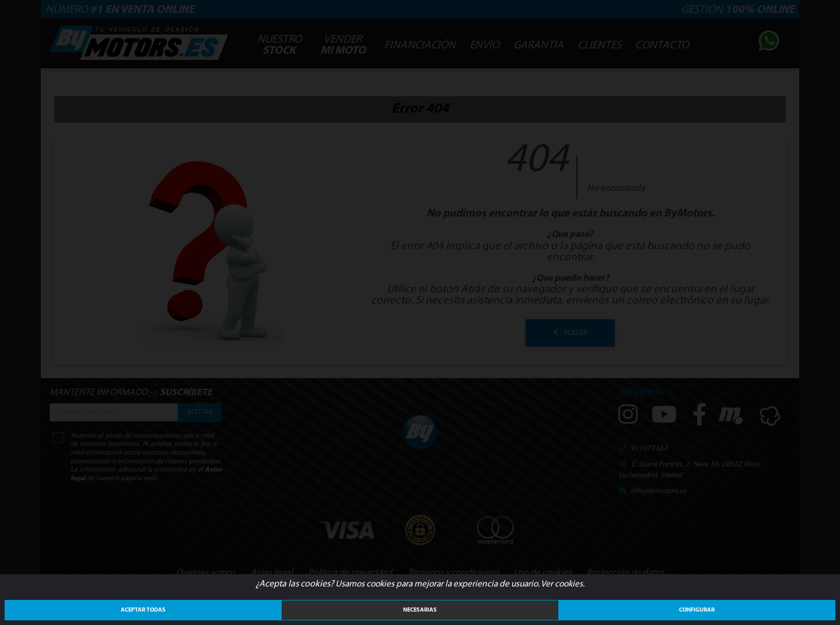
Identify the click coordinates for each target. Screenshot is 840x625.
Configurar (697, 610)
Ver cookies (562, 584)
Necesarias (420, 610)
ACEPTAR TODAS (143, 610)
